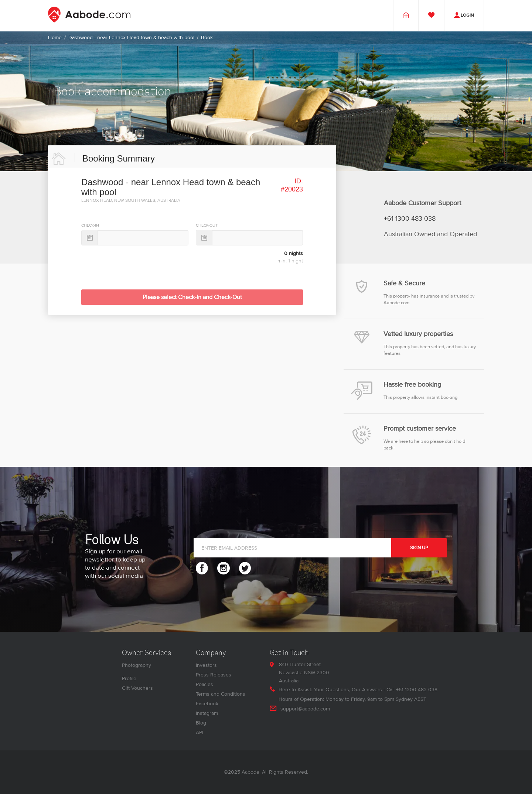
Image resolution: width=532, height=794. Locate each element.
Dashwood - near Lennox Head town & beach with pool (131, 38)
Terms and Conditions (221, 694)
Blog (201, 723)
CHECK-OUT (207, 225)
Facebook (207, 704)
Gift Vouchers (137, 688)
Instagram (207, 713)
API (199, 732)
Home (55, 38)
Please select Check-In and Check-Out (192, 297)
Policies (204, 684)
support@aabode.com (305, 709)
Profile (129, 678)
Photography (137, 665)
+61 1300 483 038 (410, 219)
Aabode (250, 772)
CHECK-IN (90, 225)
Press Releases (214, 675)
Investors (206, 665)
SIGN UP (419, 548)
